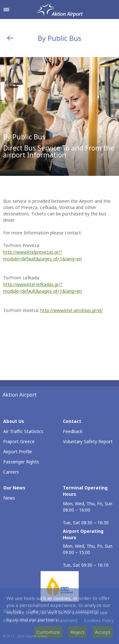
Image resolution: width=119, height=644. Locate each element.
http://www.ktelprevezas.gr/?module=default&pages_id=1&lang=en (43, 255)
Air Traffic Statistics (23, 431)
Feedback (73, 431)
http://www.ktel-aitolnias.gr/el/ (72, 310)
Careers (11, 472)
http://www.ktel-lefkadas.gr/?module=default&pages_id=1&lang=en (43, 288)
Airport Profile (18, 452)
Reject (77, 632)
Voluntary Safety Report (88, 441)
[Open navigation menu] (6, 10)
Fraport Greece (19, 441)
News (9, 498)
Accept (103, 632)
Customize (48, 632)
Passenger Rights (21, 462)
